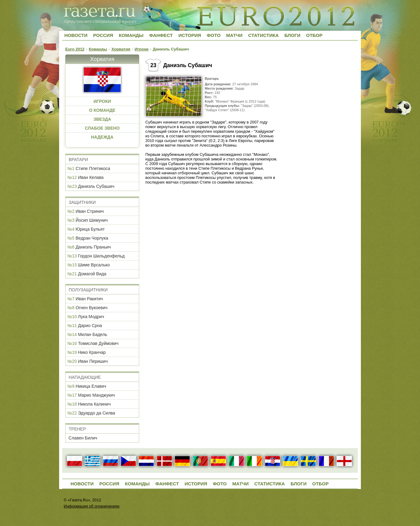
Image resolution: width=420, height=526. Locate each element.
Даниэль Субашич (96, 186)
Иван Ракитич (89, 299)
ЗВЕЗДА (102, 119)
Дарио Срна (90, 326)
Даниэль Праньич (93, 247)
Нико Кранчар (92, 352)
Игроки (141, 49)
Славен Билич (83, 438)
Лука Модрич (91, 317)
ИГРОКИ (102, 101)
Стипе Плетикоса (93, 168)
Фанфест (161, 35)
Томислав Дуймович (98, 343)
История (190, 35)
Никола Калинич (94, 404)
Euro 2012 (75, 49)
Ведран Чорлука (92, 238)
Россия (103, 35)
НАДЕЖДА (102, 137)
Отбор (314, 35)
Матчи (234, 35)
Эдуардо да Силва (97, 413)
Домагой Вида (92, 274)
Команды (131, 35)
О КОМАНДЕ (102, 110)
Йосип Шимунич (91, 220)
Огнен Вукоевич (91, 308)
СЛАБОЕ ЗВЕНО (102, 128)
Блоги (293, 35)
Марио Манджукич (96, 395)
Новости (76, 35)
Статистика (263, 35)
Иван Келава (91, 177)
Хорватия (121, 49)
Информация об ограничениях (92, 506)
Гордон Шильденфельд (101, 256)
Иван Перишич (93, 361)
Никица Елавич (91, 386)
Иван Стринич (90, 211)
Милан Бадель (93, 334)
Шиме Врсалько (94, 265)
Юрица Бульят (90, 229)
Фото (214, 35)
